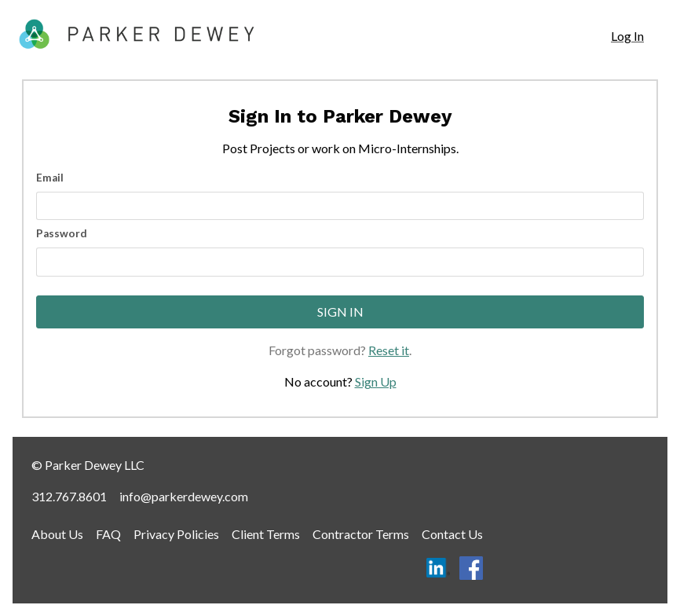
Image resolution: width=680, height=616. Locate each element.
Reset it (389, 350)
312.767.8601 (69, 496)
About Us (57, 534)
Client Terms (266, 534)
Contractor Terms (361, 534)
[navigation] (627, 36)
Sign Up (376, 381)
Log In (627, 36)
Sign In (340, 312)
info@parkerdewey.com (184, 496)
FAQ (108, 534)
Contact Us (452, 534)
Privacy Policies (176, 534)
